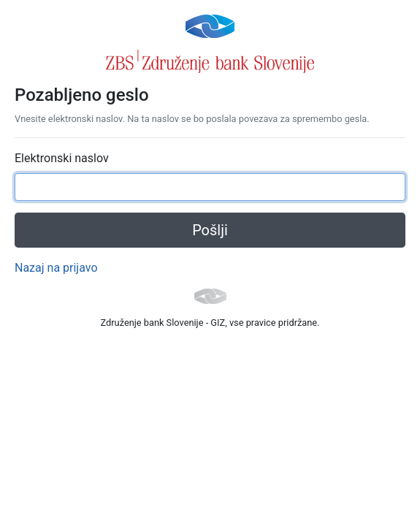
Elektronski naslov (62, 158)
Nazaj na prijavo (56, 268)
